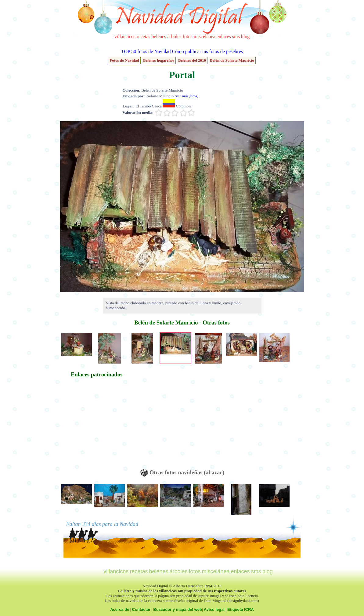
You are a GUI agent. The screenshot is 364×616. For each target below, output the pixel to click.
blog (245, 36)
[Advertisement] (97, 426)
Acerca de (120, 609)
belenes (159, 36)
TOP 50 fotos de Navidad (146, 51)
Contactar (141, 609)
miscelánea (205, 36)
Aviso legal (214, 609)
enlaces (224, 36)
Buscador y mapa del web (178, 609)
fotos (188, 36)
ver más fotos (187, 96)
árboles (174, 36)
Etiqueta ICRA (241, 609)
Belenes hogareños (159, 60)
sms (236, 36)
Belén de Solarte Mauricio (232, 60)
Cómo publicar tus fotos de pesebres (207, 51)
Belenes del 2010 (192, 60)
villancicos (125, 36)
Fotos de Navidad (124, 60)
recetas (143, 36)
